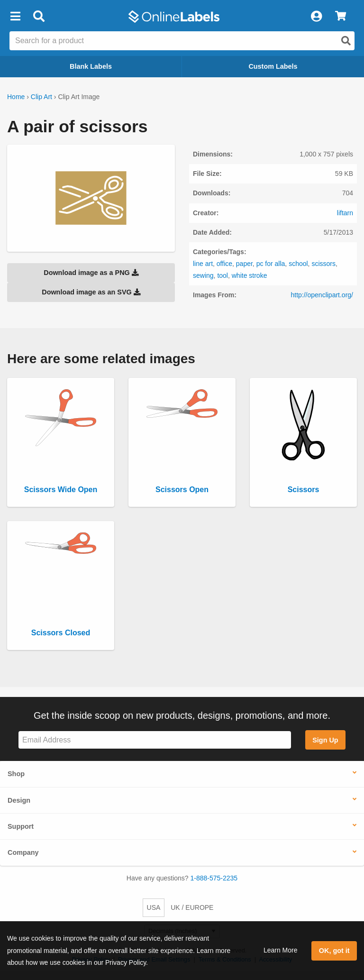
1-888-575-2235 (214, 878)
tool (223, 275)
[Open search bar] (39, 17)
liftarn (345, 213)
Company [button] (23, 852)
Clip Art (41, 97)
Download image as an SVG (91, 292)
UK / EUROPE (192, 907)
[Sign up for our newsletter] (155, 740)
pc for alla (271, 264)
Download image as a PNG (91, 273)
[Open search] (346, 41)
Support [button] (21, 826)
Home (16, 97)
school (298, 264)
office (224, 264)
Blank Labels (91, 66)
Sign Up (325, 740)
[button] (15, 17)
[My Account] (316, 17)
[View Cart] (341, 17)
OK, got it (334, 951)
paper (244, 264)
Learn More (281, 950)
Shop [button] (16, 774)
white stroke (250, 275)
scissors (323, 264)
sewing (203, 275)
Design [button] (19, 800)
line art (203, 264)
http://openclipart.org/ (322, 295)
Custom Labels (273, 66)
